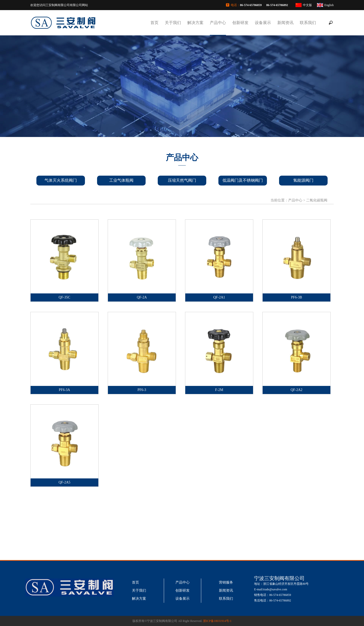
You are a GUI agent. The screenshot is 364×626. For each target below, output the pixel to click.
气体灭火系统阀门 (61, 180)
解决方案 (195, 23)
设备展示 (263, 23)
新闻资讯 (285, 23)
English (329, 5)
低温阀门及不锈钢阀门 (243, 180)
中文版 (307, 5)
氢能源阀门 (303, 180)
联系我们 (308, 23)
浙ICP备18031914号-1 (217, 621)
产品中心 (218, 23)
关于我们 (173, 23)
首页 (154, 23)
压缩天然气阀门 (182, 180)
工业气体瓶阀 (121, 180)
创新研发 (240, 23)
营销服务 (226, 582)
